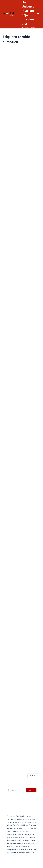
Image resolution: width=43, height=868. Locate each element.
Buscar (31, 790)
